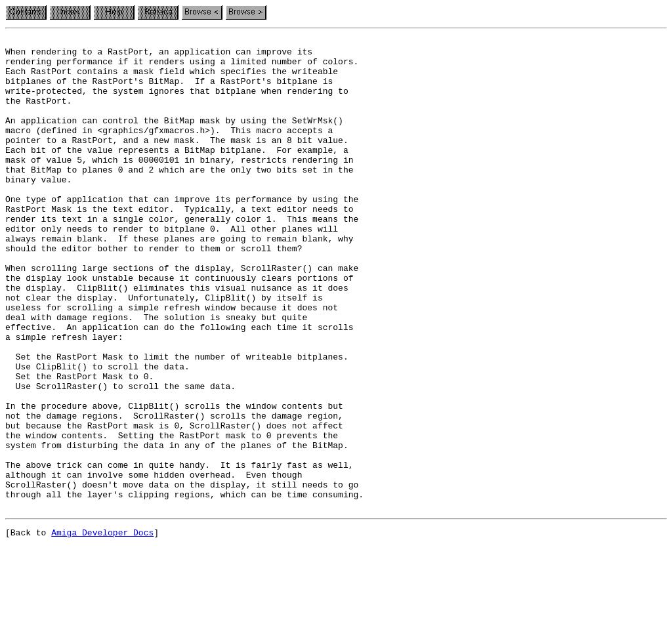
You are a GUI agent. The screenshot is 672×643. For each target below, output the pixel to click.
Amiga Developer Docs (102, 629)
